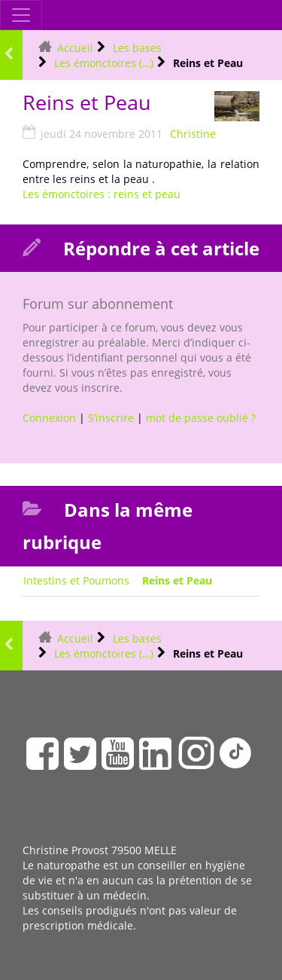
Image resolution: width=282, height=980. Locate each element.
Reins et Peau (177, 580)
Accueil (75, 48)
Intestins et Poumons (76, 580)
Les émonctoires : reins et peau (102, 194)
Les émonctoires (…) (104, 63)
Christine (193, 134)
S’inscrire (111, 418)
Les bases (137, 48)
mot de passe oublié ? (201, 418)
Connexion (49, 418)
